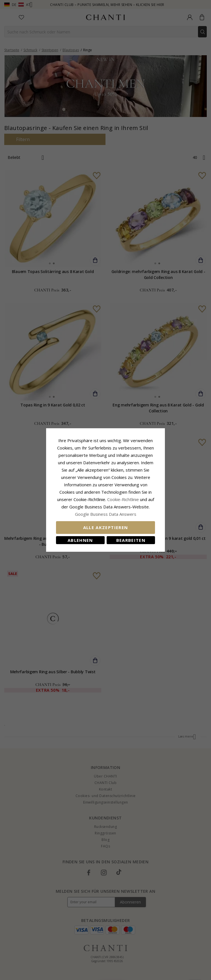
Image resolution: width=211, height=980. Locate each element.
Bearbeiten (131, 540)
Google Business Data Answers (106, 514)
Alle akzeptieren (106, 527)
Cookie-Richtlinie (123, 499)
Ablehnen (80, 540)
